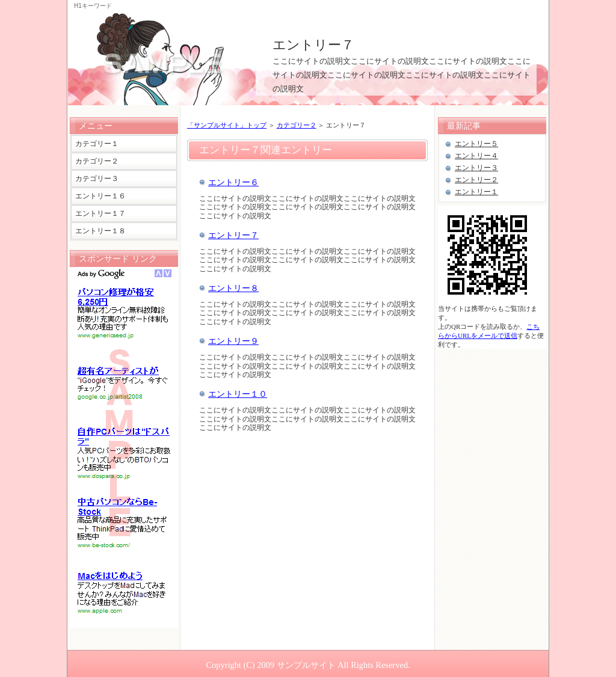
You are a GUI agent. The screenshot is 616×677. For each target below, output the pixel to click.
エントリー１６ (100, 196)
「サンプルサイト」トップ (227, 125)
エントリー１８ (100, 231)
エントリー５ (476, 144)
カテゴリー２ (297, 125)
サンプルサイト (306, 665)
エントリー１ (476, 192)
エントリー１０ (238, 394)
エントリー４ (476, 156)
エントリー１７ (100, 213)
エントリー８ (233, 288)
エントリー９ (233, 341)
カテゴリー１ (97, 144)
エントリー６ (233, 182)
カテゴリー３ (97, 179)
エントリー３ (476, 168)
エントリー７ (313, 45)
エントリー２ (476, 180)
